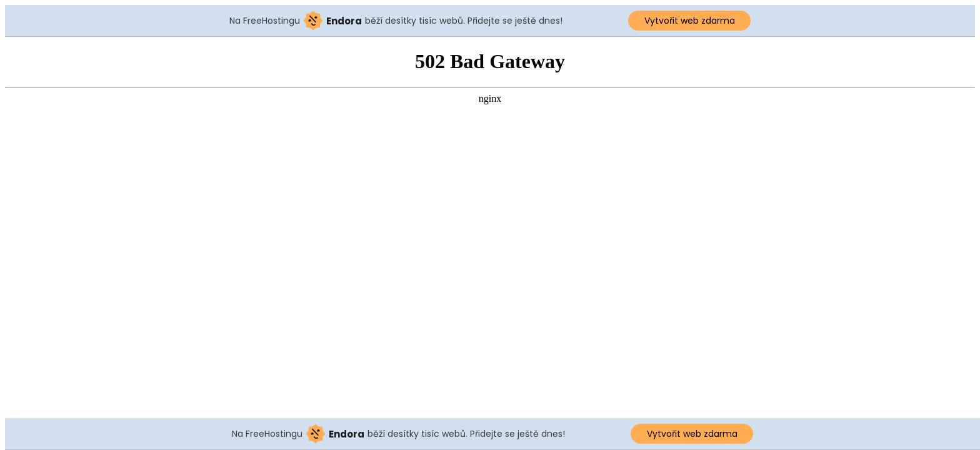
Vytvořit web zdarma (690, 21)
